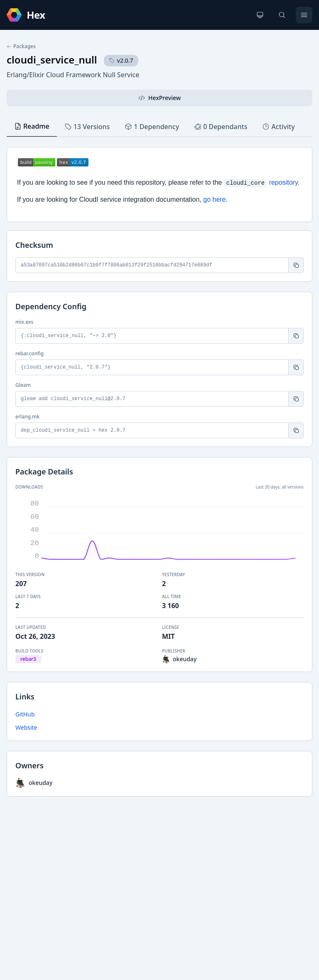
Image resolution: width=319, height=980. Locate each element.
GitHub (25, 714)
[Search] (282, 15)
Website (26, 727)
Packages (21, 46)
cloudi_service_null (52, 60)
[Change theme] (260, 15)
